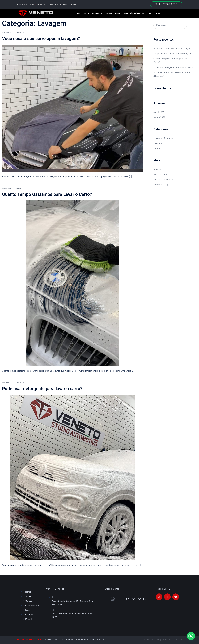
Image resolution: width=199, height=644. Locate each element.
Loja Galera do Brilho (134, 13)
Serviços (97, 13)
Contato (157, 13)
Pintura (157, 148)
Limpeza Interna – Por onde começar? (172, 54)
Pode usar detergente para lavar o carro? (42, 389)
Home (77, 13)
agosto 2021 (160, 112)
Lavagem (20, 32)
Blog (149, 13)
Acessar (157, 169)
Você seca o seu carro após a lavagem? (41, 38)
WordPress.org (161, 185)
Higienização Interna (163, 138)
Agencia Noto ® (174, 640)
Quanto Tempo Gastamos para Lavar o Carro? (47, 194)
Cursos (108, 13)
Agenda (118, 13)
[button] (191, 636)
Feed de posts (160, 174)
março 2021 (159, 117)
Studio (86, 13)
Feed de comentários (164, 180)
